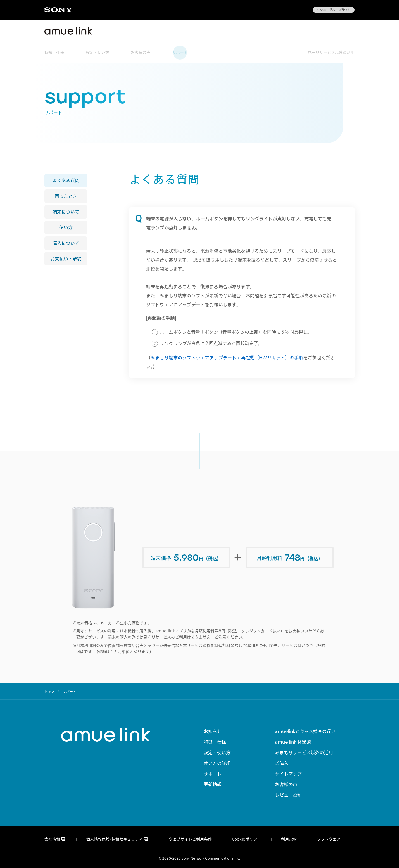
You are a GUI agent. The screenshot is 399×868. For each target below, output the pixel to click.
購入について (66, 243)
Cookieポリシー (246, 839)
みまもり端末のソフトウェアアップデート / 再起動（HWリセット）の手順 (227, 358)
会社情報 (52, 839)
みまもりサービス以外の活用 (304, 752)
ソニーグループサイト (334, 10)
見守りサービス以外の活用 (331, 53)
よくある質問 (66, 181)
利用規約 (289, 839)
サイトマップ (288, 774)
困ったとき (66, 196)
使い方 (66, 227)
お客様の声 (141, 53)
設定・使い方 (98, 53)
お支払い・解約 (66, 259)
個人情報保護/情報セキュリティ (114, 839)
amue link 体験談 (293, 742)
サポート (180, 53)
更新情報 (213, 784)
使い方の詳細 (217, 763)
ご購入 (282, 763)
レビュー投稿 (288, 795)
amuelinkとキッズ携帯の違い (305, 731)
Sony (58, 10)
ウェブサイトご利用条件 (190, 839)
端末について (66, 212)
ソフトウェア (329, 839)
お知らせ (213, 731)
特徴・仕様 (54, 53)
